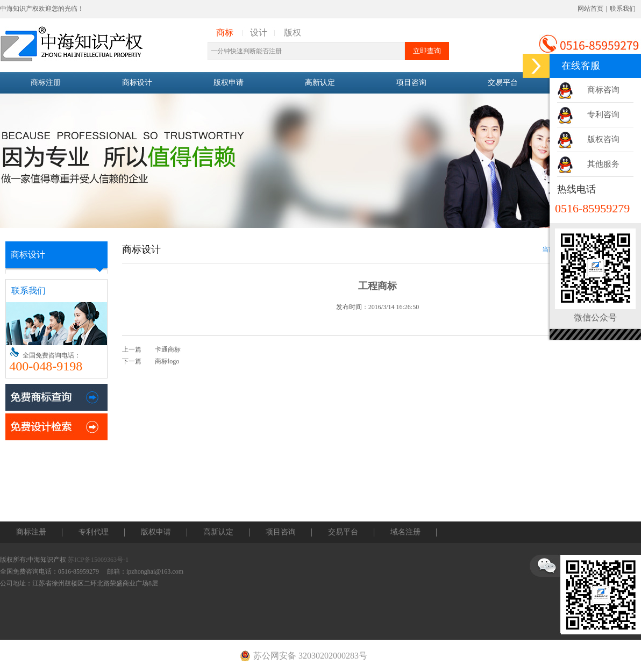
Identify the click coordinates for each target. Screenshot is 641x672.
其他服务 (603, 164)
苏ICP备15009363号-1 (98, 560)
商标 (225, 33)
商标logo (167, 361)
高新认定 (320, 83)
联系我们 (623, 9)
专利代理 (94, 532)
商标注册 (46, 83)
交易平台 (503, 83)
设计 (259, 33)
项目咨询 (411, 83)
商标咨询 (603, 90)
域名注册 (405, 532)
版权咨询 (603, 139)
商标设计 (137, 83)
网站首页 (590, 9)
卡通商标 (168, 349)
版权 (293, 33)
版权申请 (229, 83)
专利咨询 (603, 115)
